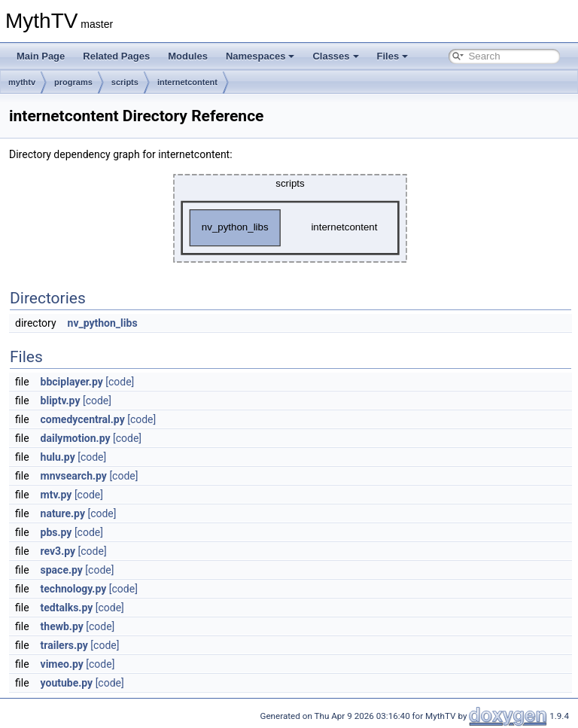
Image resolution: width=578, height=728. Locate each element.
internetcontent (187, 82)
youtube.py (67, 683)
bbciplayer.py (72, 382)
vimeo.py (62, 664)
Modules (188, 56)
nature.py (63, 513)
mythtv (22, 82)
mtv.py (56, 495)
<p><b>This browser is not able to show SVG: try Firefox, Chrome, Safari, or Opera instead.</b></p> (291, 218)
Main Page (41, 56)
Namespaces (260, 56)
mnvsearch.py (74, 476)
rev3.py (58, 551)
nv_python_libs (103, 323)
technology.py (74, 589)
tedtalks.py (67, 608)
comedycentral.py (83, 419)
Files (393, 56)
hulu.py (58, 457)
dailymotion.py (76, 438)
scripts (125, 82)
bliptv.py (61, 401)
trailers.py (64, 645)
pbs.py (56, 532)
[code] (120, 382)
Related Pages (116, 56)
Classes (335, 56)
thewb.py (62, 626)
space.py (62, 570)
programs (73, 82)
